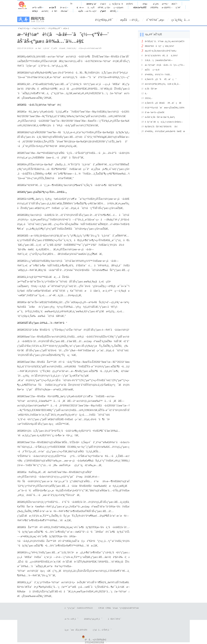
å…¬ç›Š (91, 8)
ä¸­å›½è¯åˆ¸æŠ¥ (50, 48)
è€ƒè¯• (174, 4)
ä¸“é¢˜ (178, 8)
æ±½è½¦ (45, 11)
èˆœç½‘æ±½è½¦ (39, 28)
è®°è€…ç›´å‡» (104, 8)
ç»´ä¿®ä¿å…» (181, 20)
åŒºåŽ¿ (113, 11)
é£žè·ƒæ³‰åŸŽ (140, 8)
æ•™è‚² (165, 4)
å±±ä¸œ (73, 5)
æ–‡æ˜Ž (53, 8)
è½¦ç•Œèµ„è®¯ (104, 20)
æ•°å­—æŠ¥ (37, 8)
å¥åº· (55, 11)
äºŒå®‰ (154, 8)
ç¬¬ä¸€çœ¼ (119, 8)
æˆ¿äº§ (156, 4)
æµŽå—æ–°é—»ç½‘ (88, 11)
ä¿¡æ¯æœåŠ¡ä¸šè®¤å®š (76, 630)
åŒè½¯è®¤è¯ (115, 619)
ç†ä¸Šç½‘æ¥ (116, 4)
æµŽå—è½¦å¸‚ (130, 20)
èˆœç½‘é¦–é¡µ (24, 28)
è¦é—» (80, 8)
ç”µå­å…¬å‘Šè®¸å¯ (102, 630)
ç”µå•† (103, 11)
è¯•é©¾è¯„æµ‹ (155, 20)
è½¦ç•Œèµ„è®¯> (55, 28)
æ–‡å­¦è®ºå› (167, 8)
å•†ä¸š (35, 11)
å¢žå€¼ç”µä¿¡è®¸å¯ (93, 619)
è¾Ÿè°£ (130, 4)
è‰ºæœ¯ (65, 11)
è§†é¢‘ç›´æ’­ (91, 4)
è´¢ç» (146, 4)
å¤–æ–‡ (63, 8)
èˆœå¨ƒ (103, 4)
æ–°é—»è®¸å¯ (72, 619)
